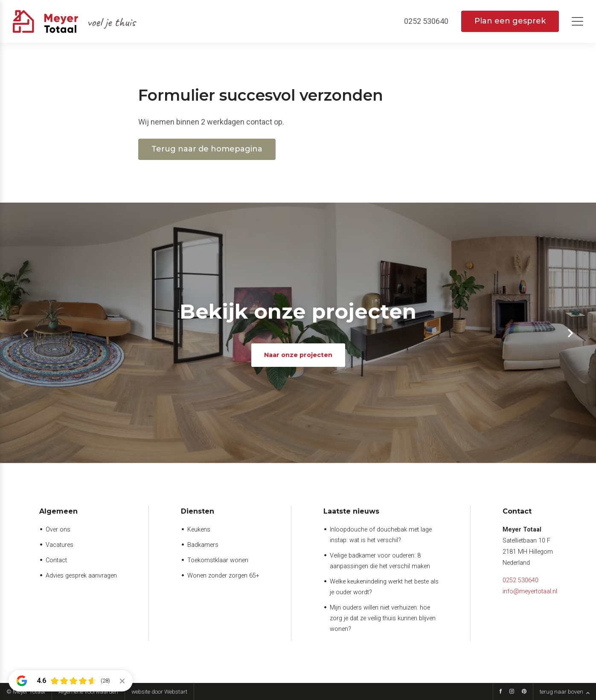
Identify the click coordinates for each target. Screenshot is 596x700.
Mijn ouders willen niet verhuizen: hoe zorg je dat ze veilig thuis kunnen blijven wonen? (383, 618)
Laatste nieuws (351, 511)
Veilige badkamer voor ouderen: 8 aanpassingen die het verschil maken (380, 561)
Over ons (58, 530)
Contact (56, 560)
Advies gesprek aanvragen (81, 576)
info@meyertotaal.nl (530, 591)
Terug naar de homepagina (207, 149)
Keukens (199, 530)
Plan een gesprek (510, 21)
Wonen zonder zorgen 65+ (223, 576)
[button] (570, 333)
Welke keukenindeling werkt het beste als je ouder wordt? (384, 587)
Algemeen (58, 511)
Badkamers (203, 545)
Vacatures (60, 545)
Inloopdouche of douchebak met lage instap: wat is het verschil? (381, 535)
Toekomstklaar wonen (218, 560)
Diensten (198, 511)
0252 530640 (520, 580)
